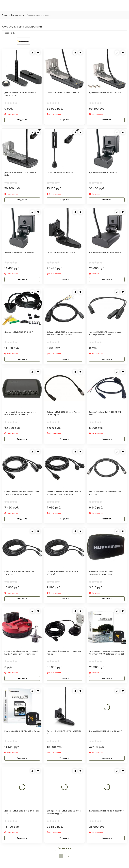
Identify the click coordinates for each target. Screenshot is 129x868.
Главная (5, 15)
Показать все (65, 848)
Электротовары (17, 15)
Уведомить (22, 120)
